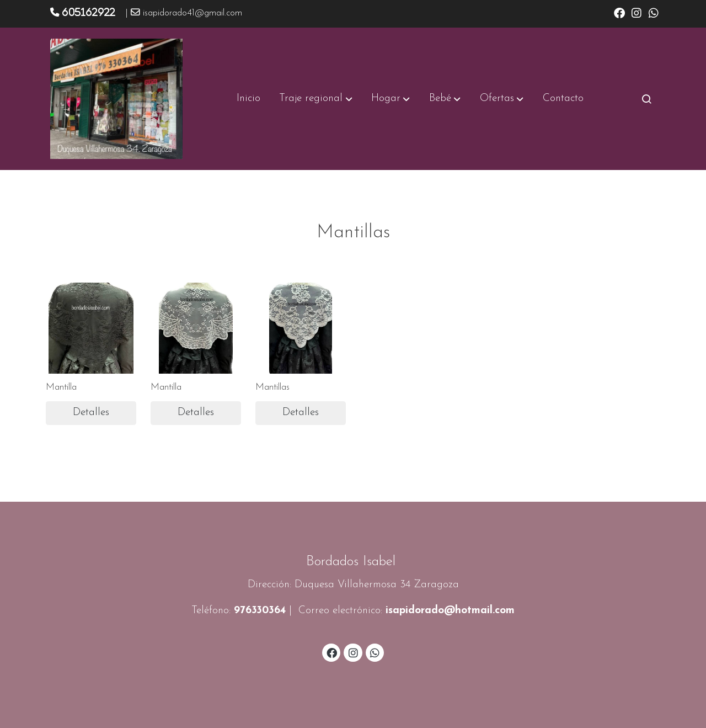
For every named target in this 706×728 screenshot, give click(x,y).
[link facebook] (619, 12)
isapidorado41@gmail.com (192, 13)
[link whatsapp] (654, 12)
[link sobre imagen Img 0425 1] (196, 328)
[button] (316, 99)
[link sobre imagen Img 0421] (301, 328)
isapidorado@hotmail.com (450, 611)
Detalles (91, 413)
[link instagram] (637, 12)
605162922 (89, 12)
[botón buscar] (646, 99)
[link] (116, 99)
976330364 (260, 611)
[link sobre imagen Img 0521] (91, 328)
